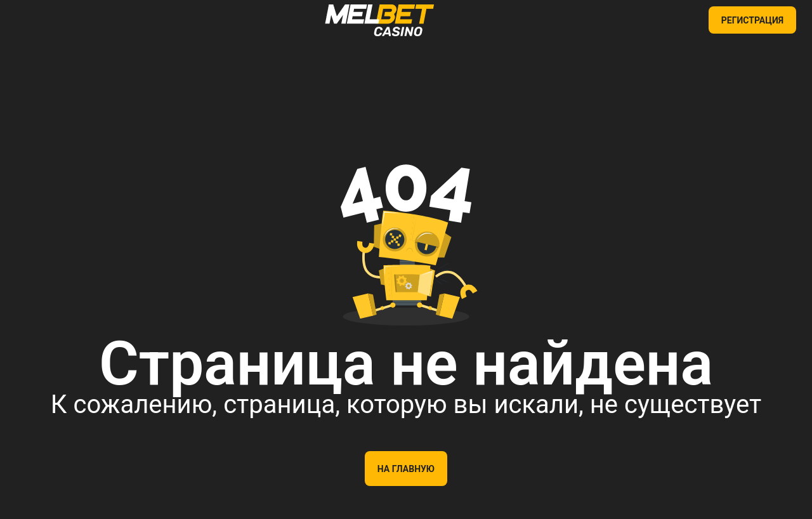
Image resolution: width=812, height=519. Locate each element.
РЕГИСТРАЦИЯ (752, 20)
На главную (406, 469)
